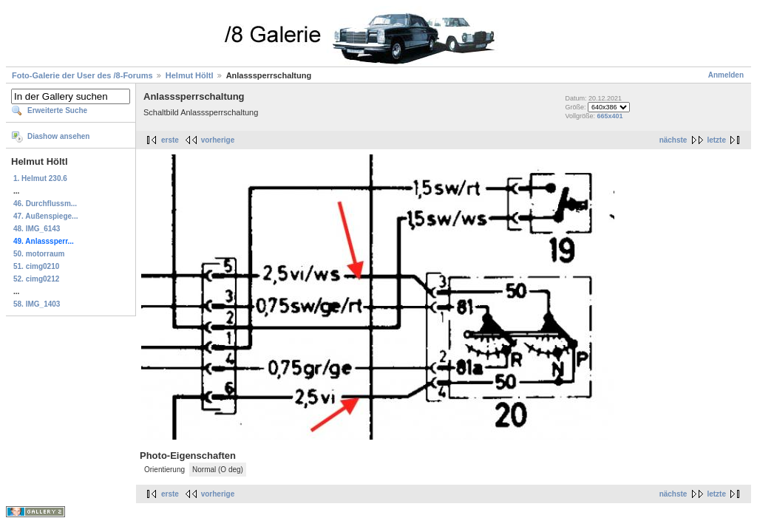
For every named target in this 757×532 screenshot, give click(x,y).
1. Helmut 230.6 (40, 178)
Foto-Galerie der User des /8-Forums (82, 75)
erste (170, 140)
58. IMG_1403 (37, 304)
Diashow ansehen (58, 136)
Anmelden (726, 75)
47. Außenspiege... (45, 216)
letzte (716, 140)
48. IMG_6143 (37, 229)
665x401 (610, 116)
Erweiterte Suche (57, 110)
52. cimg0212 (36, 279)
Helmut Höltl (190, 75)
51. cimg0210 (36, 266)
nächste (673, 140)
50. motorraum (39, 254)
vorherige (218, 140)
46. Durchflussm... (45, 204)
